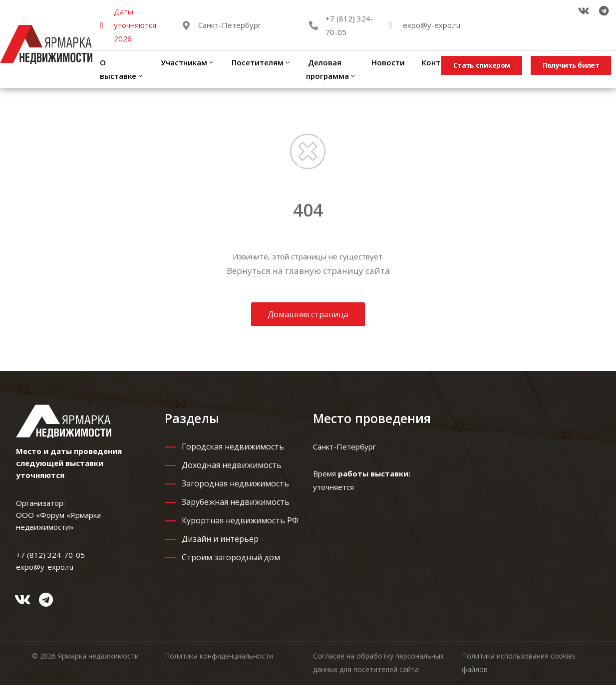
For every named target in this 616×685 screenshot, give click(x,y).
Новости (388, 62)
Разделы (192, 418)
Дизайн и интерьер (220, 539)
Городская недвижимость (233, 447)
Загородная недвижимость (235, 483)
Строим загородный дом (231, 557)
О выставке (122, 69)
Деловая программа (331, 69)
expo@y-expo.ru (432, 25)
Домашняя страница (308, 314)
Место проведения (372, 418)
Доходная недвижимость (232, 465)
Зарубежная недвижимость (236, 502)
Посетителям (260, 62)
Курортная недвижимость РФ (240, 520)
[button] (482, 65)
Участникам (187, 62)
